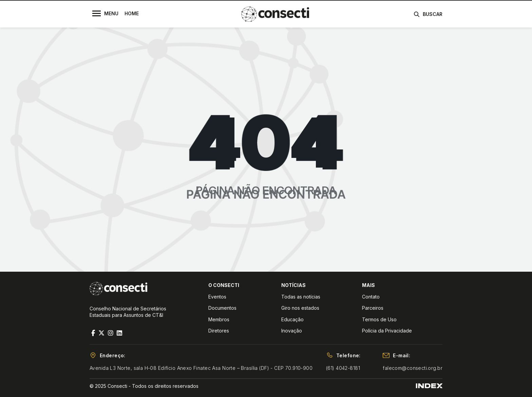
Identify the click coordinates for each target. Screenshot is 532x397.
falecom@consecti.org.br (413, 368)
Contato (371, 297)
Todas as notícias (301, 297)
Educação (292, 319)
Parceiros (373, 308)
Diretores (219, 331)
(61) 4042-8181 (343, 368)
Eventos (217, 297)
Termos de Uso (379, 319)
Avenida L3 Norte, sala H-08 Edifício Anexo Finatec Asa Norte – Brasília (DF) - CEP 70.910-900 (201, 368)
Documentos (222, 308)
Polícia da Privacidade (387, 331)
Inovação (292, 331)
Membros (219, 319)
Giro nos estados (300, 308)
